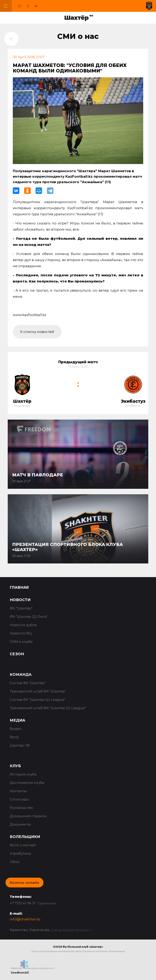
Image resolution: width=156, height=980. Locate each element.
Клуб (15, 766)
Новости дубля (23, 625)
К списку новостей (37, 332)
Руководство (21, 808)
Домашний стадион (28, 816)
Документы (20, 824)
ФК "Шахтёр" (21, 608)
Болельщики (25, 837)
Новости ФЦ (21, 633)
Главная (19, 587)
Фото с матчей (23, 845)
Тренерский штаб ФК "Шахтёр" (38, 691)
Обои (15, 862)
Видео (16, 729)
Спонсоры (19, 799)
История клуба (23, 774)
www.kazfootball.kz (30, 315)
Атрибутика (20, 853)
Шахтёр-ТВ (20, 745)
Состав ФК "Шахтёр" (28, 683)
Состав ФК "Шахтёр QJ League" (38, 700)
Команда (21, 675)
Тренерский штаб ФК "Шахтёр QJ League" (48, 708)
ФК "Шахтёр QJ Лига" (29, 617)
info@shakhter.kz (25, 919)
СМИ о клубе (21, 642)
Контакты (18, 791)
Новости (20, 600)
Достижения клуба (27, 783)
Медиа (17, 720)
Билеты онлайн (24, 883)
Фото (14, 737)
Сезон (17, 654)
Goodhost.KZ (20, 973)
